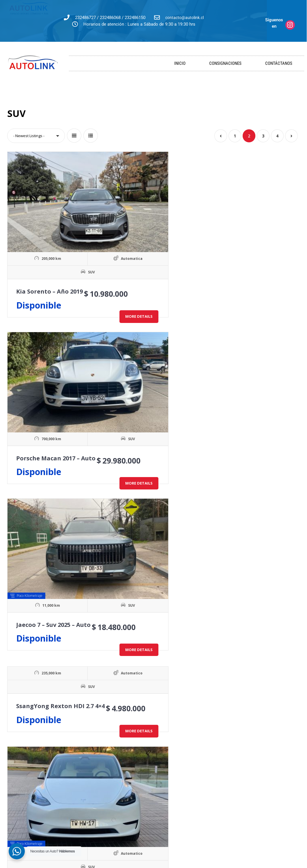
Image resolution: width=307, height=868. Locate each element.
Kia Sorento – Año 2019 (49, 248)
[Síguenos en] (290, 25)
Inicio (180, 63)
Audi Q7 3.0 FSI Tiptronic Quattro (65, 691)
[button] (36, 136)
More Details (69, 283)
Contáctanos (279, 63)
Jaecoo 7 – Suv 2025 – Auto (254, 235)
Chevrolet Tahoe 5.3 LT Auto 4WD (165, 543)
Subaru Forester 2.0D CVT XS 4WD (65, 543)
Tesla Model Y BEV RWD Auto (159, 396)
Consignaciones (225, 63)
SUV (57, 229)
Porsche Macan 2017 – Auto (156, 235)
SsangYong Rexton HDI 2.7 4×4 (60, 339)
